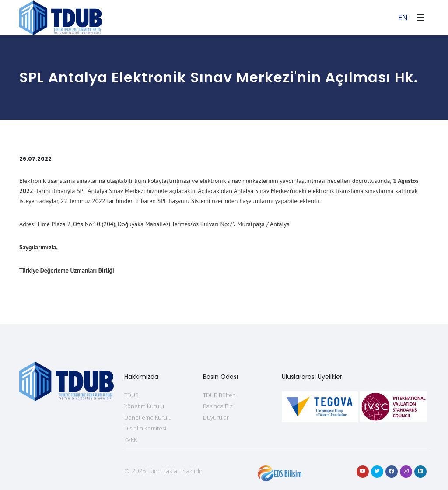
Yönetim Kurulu (144, 406)
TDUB (131, 395)
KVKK (131, 440)
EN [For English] (403, 17)
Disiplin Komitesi (145, 428)
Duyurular (216, 417)
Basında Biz (218, 406)
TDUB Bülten (219, 395)
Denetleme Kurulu (148, 417)
